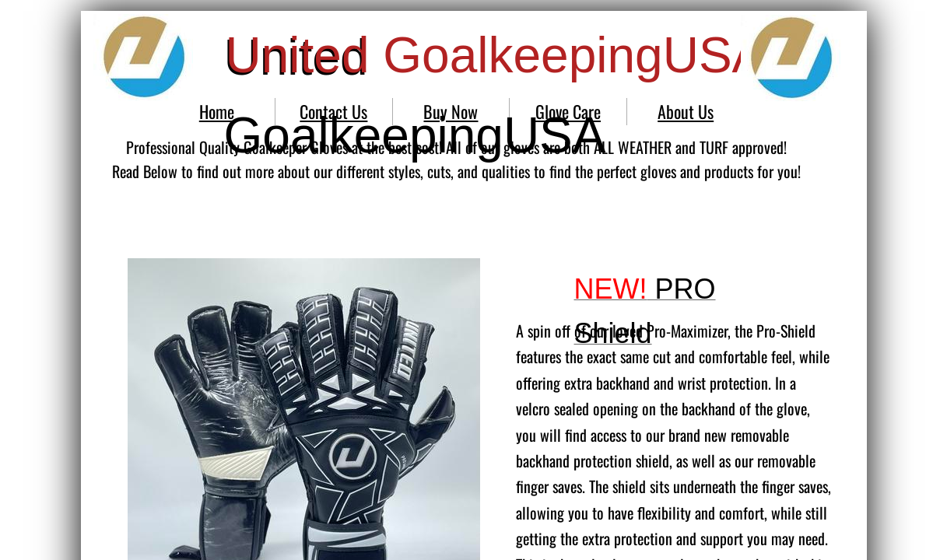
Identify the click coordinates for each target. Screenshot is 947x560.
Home (217, 111)
